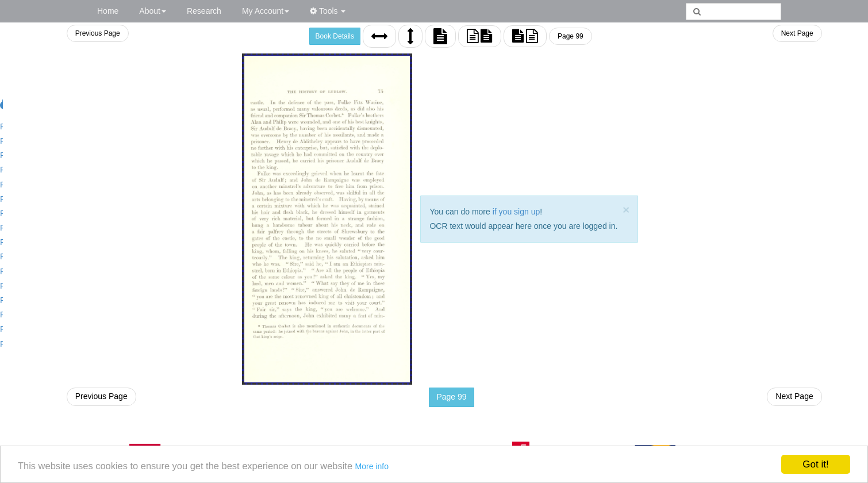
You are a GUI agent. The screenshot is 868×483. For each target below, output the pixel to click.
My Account (266, 11)
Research (204, 11)
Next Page (797, 33)
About (153, 11)
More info (383, 469)
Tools (328, 11)
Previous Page (95, 33)
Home (108, 11)
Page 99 (569, 36)
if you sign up (515, 212)
